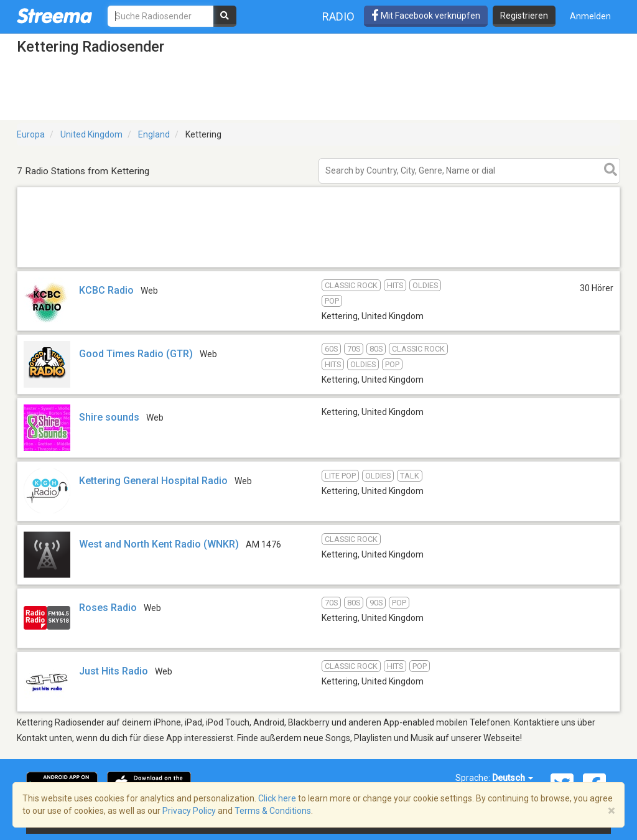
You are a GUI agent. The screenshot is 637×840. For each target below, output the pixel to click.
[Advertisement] (318, 267)
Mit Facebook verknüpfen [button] (426, 16)
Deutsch (513, 778)
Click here (277, 798)
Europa (31, 134)
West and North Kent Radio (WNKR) (159, 544)
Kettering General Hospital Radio (153, 481)
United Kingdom (91, 134)
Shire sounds (109, 417)
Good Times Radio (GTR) (136, 354)
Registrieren (524, 16)
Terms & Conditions (273, 811)
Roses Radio (108, 608)
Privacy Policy (189, 811)
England (154, 134)
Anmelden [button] (590, 16)
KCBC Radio (106, 290)
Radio (338, 16)
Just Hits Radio (114, 671)
